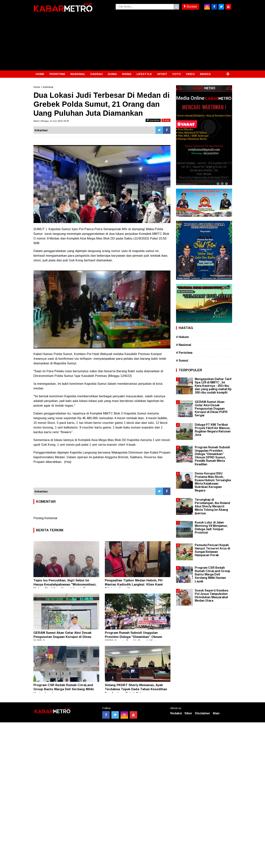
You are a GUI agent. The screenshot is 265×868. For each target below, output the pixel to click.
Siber (188, 713)
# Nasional (184, 345)
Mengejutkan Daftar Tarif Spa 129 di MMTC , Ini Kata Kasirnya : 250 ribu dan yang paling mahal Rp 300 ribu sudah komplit (213, 386)
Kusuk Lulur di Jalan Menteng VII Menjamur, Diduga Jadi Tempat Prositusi (211, 528)
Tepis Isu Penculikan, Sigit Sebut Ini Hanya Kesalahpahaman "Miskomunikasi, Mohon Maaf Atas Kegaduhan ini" (65, 584)
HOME (40, 74)
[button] (228, 72)
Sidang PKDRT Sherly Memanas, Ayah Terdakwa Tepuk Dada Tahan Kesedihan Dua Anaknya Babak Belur (136, 689)
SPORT (162, 74)
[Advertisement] (132, 42)
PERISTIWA (57, 74)
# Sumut (182, 361)
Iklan (216, 713)
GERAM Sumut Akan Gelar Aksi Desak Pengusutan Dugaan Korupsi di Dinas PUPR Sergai (62, 637)
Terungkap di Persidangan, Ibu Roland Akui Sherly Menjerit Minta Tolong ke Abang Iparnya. (212, 506)
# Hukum (182, 337)
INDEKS (205, 74)
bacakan (153, 120)
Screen (190, 7)
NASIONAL (78, 74)
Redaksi (176, 713)
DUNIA (112, 74)
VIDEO (190, 74)
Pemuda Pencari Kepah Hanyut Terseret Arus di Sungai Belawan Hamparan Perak (212, 550)
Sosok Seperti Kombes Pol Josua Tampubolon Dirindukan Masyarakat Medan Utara (212, 596)
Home (37, 87)
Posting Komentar (45, 518)
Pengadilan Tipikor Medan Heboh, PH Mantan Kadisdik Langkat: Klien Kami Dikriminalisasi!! (134, 584)
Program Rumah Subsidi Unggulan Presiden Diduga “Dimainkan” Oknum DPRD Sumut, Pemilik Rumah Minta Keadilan (212, 456)
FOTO (177, 74)
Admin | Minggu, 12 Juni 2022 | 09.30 (51, 121)
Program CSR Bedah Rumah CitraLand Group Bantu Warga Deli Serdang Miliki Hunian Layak (64, 689)
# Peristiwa (184, 353)
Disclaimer (203, 713)
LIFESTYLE (144, 74)
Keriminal (48, 87)
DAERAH (97, 74)
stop (166, 120)
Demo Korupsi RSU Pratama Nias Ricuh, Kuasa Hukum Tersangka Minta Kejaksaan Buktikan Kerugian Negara (213, 482)
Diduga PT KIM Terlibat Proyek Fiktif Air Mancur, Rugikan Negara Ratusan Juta (213, 430)
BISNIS (127, 74)
